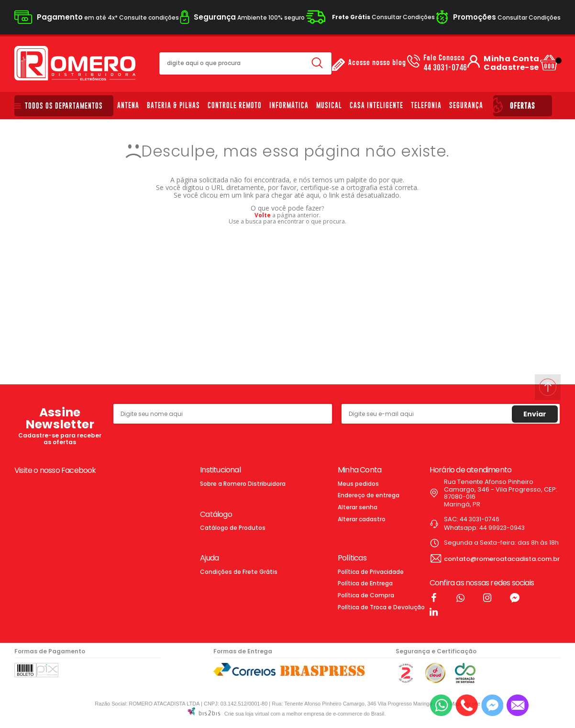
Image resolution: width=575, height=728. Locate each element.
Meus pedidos (358, 484)
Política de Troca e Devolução (381, 607)
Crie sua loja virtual (247, 714)
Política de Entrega (365, 583)
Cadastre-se (511, 67)
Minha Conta (511, 59)
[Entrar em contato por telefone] (467, 705)
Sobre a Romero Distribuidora (243, 484)
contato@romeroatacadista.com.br (502, 559)
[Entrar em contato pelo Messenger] (492, 705)
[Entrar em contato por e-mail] (518, 705)
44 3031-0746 (445, 63)
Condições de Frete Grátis (239, 572)
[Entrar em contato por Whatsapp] (441, 705)
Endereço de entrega (369, 495)
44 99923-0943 (502, 528)
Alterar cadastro (362, 519)
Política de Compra (366, 595)
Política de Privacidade (371, 572)
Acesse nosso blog (377, 63)
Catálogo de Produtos (233, 528)
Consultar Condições (383, 17)
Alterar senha (358, 507)
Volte (263, 215)
